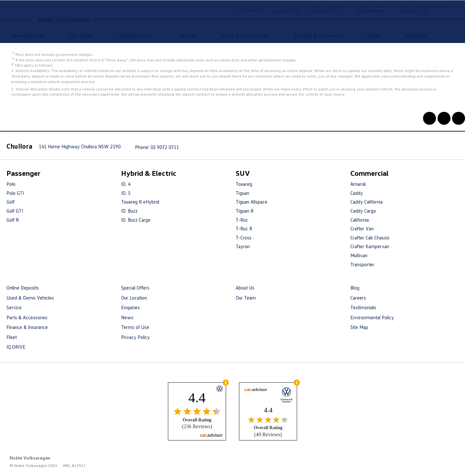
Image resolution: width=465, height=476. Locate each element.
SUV (243, 173)
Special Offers (136, 36)
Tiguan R (245, 211)
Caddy (357, 193)
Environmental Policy (372, 317)
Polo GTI (15, 193)
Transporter (362, 264)
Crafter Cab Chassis (370, 238)
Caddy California (367, 202)
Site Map (359, 327)
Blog (355, 288)
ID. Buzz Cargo (136, 220)
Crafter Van (362, 228)
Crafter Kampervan (370, 246)
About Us (245, 288)
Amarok (358, 184)
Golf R (13, 220)
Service (187, 36)
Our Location (250, 10)
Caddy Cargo (363, 211)
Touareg (244, 184)
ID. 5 (126, 193)
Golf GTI (15, 211)
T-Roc (242, 220)
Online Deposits (23, 288)
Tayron (243, 246)
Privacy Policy (135, 337)
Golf (10, 202)
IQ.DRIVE (16, 347)
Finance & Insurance (318, 36)
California (360, 220)
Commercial (369, 173)
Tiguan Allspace (252, 202)
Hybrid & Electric (149, 173)
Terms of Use (135, 327)
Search (443, 36)
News (127, 317)
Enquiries (416, 36)
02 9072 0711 (286, 10)
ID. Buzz (129, 211)
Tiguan (243, 193)
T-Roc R (244, 228)
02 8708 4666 (373, 10)
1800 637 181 (425, 10)
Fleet (373, 36)
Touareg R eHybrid (140, 202)
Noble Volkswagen (63, 19)
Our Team (246, 298)
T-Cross (244, 238)
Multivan (359, 255)
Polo (11, 184)
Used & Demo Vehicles (30, 298)
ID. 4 (126, 184)
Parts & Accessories (245, 36)
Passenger (23, 173)
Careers (358, 298)
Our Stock (82, 36)
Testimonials (363, 307)
